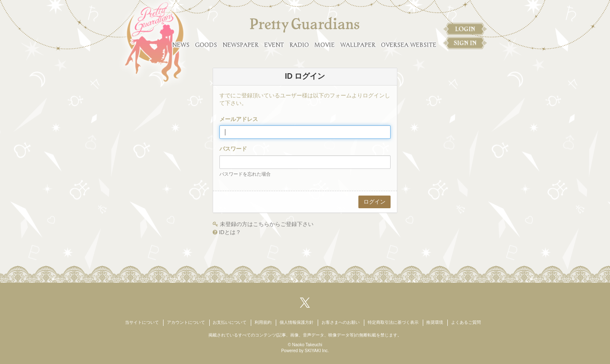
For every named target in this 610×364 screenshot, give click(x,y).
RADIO (299, 45)
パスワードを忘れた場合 (245, 174)
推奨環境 (435, 322)
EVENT (274, 45)
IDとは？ (230, 232)
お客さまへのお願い (341, 322)
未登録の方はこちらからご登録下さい (267, 224)
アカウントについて (186, 322)
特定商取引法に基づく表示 (393, 322)
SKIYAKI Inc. (317, 351)
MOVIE (324, 45)
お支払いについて (230, 322)
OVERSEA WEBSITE (409, 45)
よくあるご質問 (466, 322)
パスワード (233, 149)
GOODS (206, 45)
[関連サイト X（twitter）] (305, 302)
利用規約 (263, 322)
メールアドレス (239, 119)
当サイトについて (142, 322)
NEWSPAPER (240, 45)
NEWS (181, 45)
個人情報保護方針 (297, 322)
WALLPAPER (358, 45)
